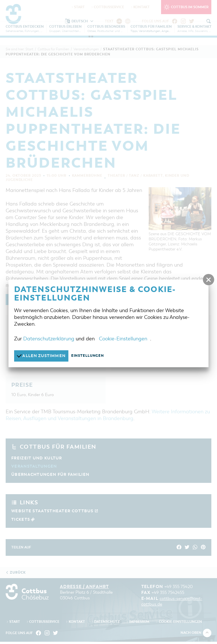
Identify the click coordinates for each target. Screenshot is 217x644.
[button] (209, 280)
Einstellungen (91, 356)
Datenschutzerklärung (49, 339)
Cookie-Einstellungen (123, 339)
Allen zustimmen (43, 356)
